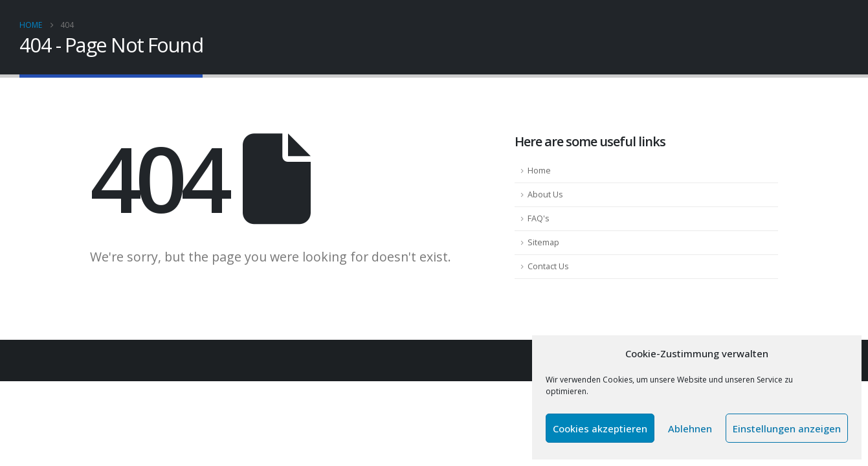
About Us (545, 194)
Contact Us (548, 266)
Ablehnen (690, 428)
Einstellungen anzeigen (787, 428)
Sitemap (543, 242)
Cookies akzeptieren (600, 428)
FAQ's (539, 218)
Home (539, 171)
